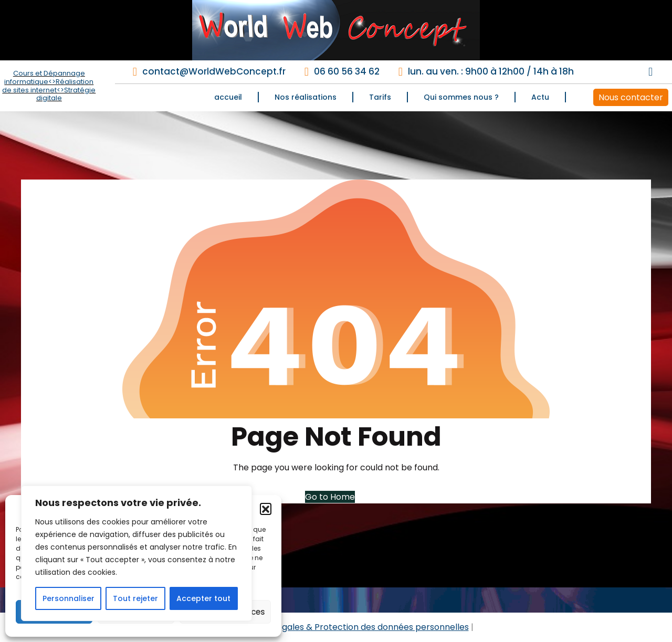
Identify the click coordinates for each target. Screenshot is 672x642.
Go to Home (330, 497)
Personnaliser (69, 598)
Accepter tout (203, 598)
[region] (136, 553)
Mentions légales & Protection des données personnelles (352, 627)
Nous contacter (631, 97)
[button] (266, 509)
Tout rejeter (135, 598)
